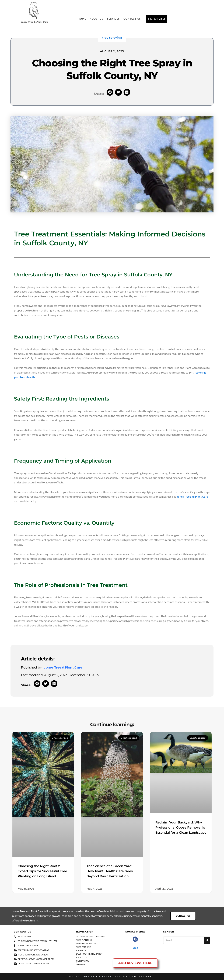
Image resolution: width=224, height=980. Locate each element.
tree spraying (112, 38)
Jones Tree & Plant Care (100, 977)
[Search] (207, 940)
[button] (110, 92)
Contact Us (132, 19)
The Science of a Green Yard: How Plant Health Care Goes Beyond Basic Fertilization (110, 871)
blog (135, 947)
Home (82, 19)
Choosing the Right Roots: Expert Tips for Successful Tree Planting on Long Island (42, 871)
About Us (97, 19)
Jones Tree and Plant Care (192, 496)
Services (113, 19)
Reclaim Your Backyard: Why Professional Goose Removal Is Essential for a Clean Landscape (181, 828)
